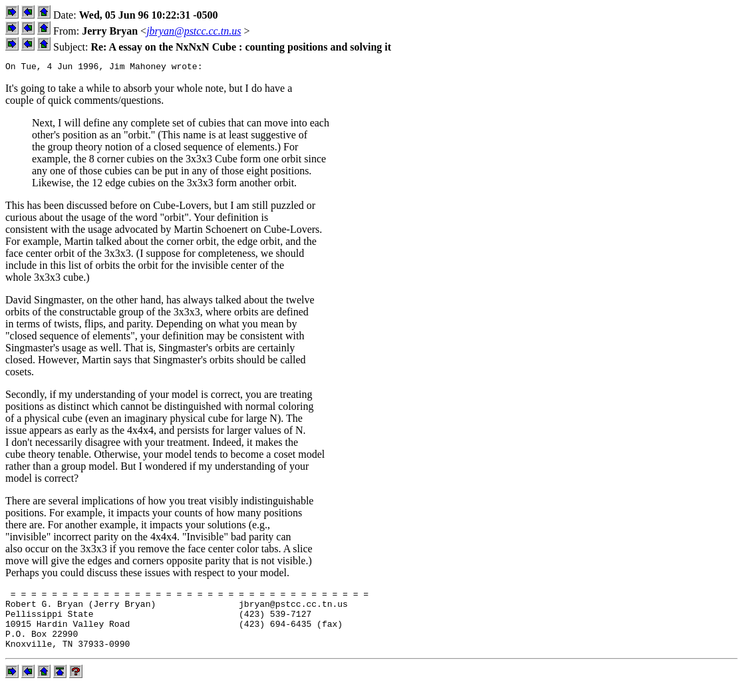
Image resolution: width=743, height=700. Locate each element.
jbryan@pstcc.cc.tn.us (194, 31)
